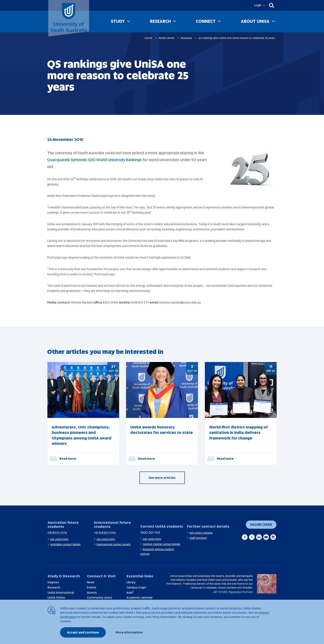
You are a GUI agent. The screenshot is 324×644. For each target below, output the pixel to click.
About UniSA (255, 21)
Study (118, 21)
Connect (206, 21)
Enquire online (261, 525)
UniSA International (61, 593)
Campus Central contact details (162, 544)
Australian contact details (65, 544)
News (91, 582)
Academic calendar (140, 598)
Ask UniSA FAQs (59, 539)
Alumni (92, 593)
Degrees (53, 582)
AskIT (130, 593)
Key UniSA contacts (201, 533)
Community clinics (100, 598)
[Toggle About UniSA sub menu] (273, 22)
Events (92, 587)
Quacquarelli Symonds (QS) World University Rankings (95, 160)
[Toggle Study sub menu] (129, 22)
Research (160, 21)
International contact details (114, 544)
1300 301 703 (150, 533)
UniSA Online (56, 598)
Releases (186, 38)
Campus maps (136, 587)
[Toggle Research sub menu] (175, 22)
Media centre (167, 38)
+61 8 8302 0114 (105, 533)
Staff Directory (198, 538)
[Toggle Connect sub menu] (219, 22)
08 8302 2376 (57, 533)
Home (149, 38)
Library (131, 582)
